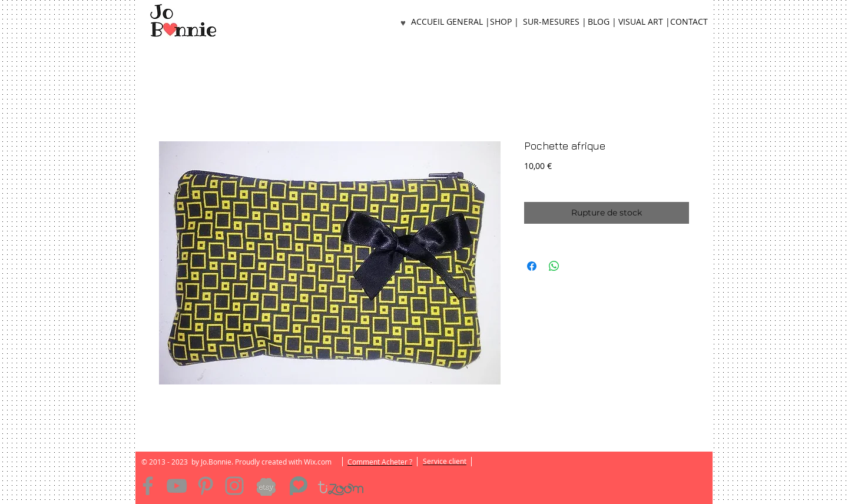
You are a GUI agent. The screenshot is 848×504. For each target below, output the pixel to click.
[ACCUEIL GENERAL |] (450, 22)
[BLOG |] (602, 22)
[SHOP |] (504, 22)
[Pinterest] (206, 486)
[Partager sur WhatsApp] (554, 266)
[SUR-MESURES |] (554, 22)
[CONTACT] (689, 22)
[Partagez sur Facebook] (532, 266)
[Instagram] (234, 486)
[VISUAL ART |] (644, 22)
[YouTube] (177, 486)
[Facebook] (148, 486)
